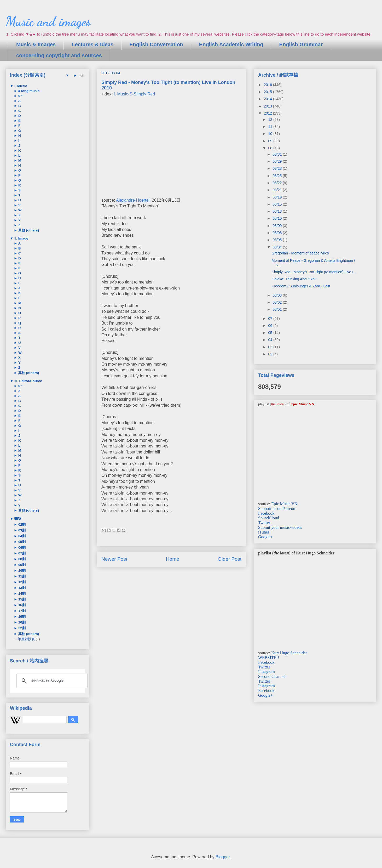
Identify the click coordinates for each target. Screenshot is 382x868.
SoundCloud (269, 518)
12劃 (21, 582)
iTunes (264, 532)
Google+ (265, 537)
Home (173, 559)
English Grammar (301, 44)
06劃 (21, 548)
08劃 (21, 559)
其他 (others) (28, 230)
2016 (268, 85)
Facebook (266, 513)
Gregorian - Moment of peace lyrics (300, 253)
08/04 (278, 247)
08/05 (278, 240)
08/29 (278, 161)
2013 (268, 106)
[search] (51, 681)
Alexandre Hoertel (133, 200)
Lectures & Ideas (92, 44)
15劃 (21, 599)
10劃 (21, 571)
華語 (17, 519)
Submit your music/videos (280, 527)
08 (271, 148)
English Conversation (156, 44)
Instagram (267, 672)
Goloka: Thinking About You (294, 279)
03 (271, 347)
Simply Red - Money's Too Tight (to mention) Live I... (314, 272)
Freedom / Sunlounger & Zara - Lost (301, 286)
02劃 (21, 524)
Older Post (230, 559)
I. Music (20, 86)
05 (271, 333)
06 (271, 326)
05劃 (21, 542)
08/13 (278, 211)
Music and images (48, 21)
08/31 (278, 154)
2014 (268, 99)
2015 (268, 92)
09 (271, 141)
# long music (28, 91)
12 (271, 120)
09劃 (21, 565)
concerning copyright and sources (59, 55)
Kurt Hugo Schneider (289, 653)
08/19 (278, 197)
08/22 (278, 183)
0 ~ (20, 96)
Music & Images (36, 44)
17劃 (21, 611)
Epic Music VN (284, 504)
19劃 (21, 617)
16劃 (21, 605)
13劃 (21, 588)
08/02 (278, 302)
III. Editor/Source (28, 381)
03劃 (21, 530)
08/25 (278, 176)
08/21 (278, 190)
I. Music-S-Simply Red (134, 94)
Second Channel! (273, 676)
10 (271, 134)
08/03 (278, 295)
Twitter (264, 523)
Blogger (223, 857)
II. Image (21, 238)
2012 (268, 113)
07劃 (21, 553)
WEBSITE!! (269, 658)
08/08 (278, 233)
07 (271, 319)
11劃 (21, 576)
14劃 (21, 594)
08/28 (278, 168)
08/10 (278, 218)
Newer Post (114, 559)
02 (271, 354)
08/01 (278, 309)
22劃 (21, 628)
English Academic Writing (231, 44)
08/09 (278, 226)
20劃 (21, 622)
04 (271, 340)
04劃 (21, 536)
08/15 (278, 204)
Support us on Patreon (277, 509)
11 (271, 127)
